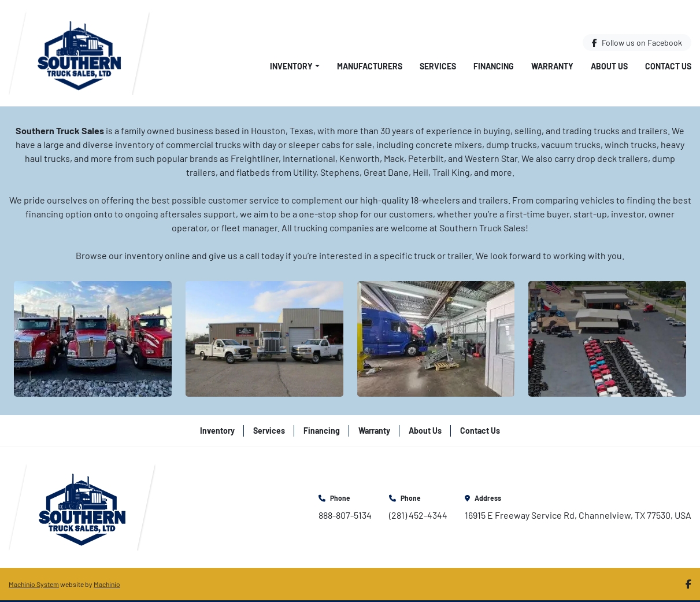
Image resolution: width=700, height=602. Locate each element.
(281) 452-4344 (418, 515)
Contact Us (668, 66)
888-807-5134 (345, 515)
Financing (494, 66)
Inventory (291, 66)
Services (438, 66)
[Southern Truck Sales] (82, 506)
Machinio (107, 584)
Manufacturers (370, 66)
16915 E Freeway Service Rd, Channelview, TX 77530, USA (578, 515)
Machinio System (34, 584)
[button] (295, 66)
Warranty (552, 66)
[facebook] (637, 43)
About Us (609, 66)
